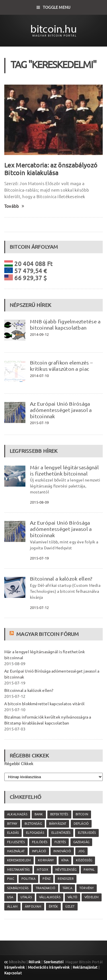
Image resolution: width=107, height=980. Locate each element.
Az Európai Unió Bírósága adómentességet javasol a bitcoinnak (61, 410)
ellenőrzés (61, 833)
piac (11, 879)
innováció (62, 851)
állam (12, 906)
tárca (67, 888)
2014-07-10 (39, 376)
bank (39, 814)
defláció (81, 824)
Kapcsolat (13, 973)
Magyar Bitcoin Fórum (48, 634)
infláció (39, 851)
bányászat (58, 824)
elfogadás (35, 833)
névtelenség (66, 870)
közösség (84, 860)
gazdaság (81, 842)
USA (10, 897)
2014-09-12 (39, 334)
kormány (46, 860)
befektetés (59, 814)
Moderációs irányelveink (49, 967)
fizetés (60, 842)
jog (81, 851)
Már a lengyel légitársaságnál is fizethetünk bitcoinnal (64, 470)
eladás (13, 833)
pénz (47, 879)
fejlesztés (16, 842)
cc (6, 962)
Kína (65, 860)
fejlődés (40, 842)
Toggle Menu (54, 7)
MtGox (43, 870)
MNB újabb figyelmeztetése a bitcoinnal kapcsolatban (65, 324)
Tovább (14, 206)
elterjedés (87, 833)
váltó (72, 897)
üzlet (70, 906)
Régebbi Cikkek (19, 764)
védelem (92, 897)
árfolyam (33, 906)
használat (16, 851)
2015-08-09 (39, 502)
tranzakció (46, 888)
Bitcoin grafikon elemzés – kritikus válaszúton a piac (61, 366)
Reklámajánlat (85, 967)
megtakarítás (18, 870)
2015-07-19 (39, 423)
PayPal (89, 870)
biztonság (33, 824)
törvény (87, 888)
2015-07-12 (39, 608)
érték (53, 906)
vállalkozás (50, 897)
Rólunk (35, 962)
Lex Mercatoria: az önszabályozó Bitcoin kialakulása (51, 169)
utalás (26, 897)
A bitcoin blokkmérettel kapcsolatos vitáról (44, 704)
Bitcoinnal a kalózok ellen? (61, 579)
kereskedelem (19, 860)
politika (28, 879)
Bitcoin (82, 814)
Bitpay (12, 824)
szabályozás (18, 888)
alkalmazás (17, 814)
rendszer (65, 879)
